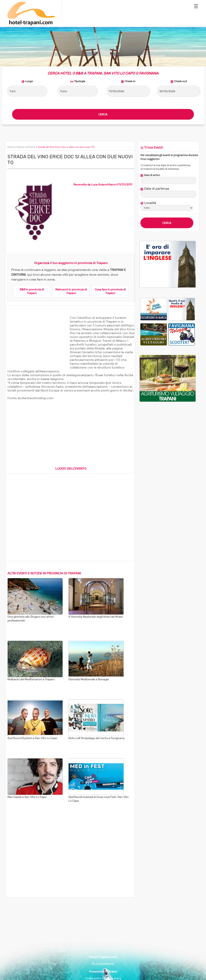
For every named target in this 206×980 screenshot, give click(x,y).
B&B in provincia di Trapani (32, 291)
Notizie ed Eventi (26, 147)
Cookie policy (93, 978)
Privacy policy (112, 978)
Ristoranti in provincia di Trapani (71, 291)
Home (11, 147)
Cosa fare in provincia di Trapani (110, 291)
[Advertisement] (38, 341)
